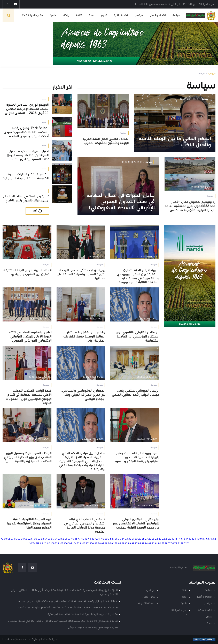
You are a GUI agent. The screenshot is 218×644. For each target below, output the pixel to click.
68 (9, 539)
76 (172, 544)
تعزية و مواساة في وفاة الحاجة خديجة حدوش (93, 628)
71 (188, 544)
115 (30, 544)
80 (159, 544)
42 (96, 539)
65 (19, 539)
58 (42, 539)
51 (66, 539)
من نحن (151, 590)
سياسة (176, 15)
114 (34, 544)
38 (110, 539)
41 (99, 539)
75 (176, 544)
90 (126, 544)
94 (113, 544)
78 (166, 544)
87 (136, 544)
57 (46, 539)
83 (150, 544)
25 (153, 539)
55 (52, 539)
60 (36, 539)
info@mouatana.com (21, 639)
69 (5, 539)
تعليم (104, 15)
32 (130, 539)
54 (56, 539)
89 (129, 544)
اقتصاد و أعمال (158, 15)
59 (39, 539)
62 (29, 539)
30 (136, 539)
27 (146, 539)
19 (173, 539)
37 (113, 539)
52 (63, 539)
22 (163, 539)
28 (143, 539)
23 (160, 539)
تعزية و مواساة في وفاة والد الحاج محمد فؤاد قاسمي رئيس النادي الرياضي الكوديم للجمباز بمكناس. (63, 621)
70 (2, 539)
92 (120, 544)
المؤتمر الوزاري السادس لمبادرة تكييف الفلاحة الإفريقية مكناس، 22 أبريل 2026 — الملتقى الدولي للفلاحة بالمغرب (64, 592)
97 (103, 544)
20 (170, 539)
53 (59, 539)
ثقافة (79, 15)
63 (26, 539)
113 (38, 544)
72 (185, 544)
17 (179, 539)
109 (53, 544)
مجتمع (139, 15)
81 (156, 544)
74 (179, 544)
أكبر (35, 211)
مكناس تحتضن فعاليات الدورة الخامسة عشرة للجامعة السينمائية (83, 614)
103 (79, 544)
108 (57, 544)
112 (41, 544)
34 (123, 539)
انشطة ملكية (121, 15)
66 (15, 539)
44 (89, 539)
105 (70, 544)
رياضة (66, 15)
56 (49, 539)
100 (92, 544)
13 (190, 539)
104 (75, 544)
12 (193, 539)
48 (76, 539)
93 (116, 544)
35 (120, 539)
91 (123, 544)
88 (133, 544)
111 (45, 544)
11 (196, 539)
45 (86, 539)
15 (184, 539)
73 (182, 544)
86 (139, 544)
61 (32, 539)
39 (106, 539)
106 (66, 544)
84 (146, 544)
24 (157, 539)
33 (126, 539)
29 (140, 539)
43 (93, 539)
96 (106, 544)
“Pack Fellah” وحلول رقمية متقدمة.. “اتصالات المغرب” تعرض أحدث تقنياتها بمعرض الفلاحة (68, 601)
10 (198, 539)
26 (150, 539)
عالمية (53, 15)
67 (12, 539)
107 (61, 544)
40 (103, 539)
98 (99, 544)
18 (176, 539)
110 (48, 544)
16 (181, 539)
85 (143, 544)
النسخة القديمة (147, 604)
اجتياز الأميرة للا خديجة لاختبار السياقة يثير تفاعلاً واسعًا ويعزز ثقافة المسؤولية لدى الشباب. (68, 608)
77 (169, 544)
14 (187, 539)
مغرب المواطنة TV (32, 15)
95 (109, 544)
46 (83, 539)
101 (88, 544)
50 (69, 539)
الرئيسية (212, 74)
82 (153, 544)
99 (96, 544)
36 (116, 539)
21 (166, 539)
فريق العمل (149, 597)
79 (163, 544)
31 (133, 539)
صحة (92, 15)
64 (22, 539)
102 (83, 544)
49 (73, 539)
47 (79, 539)
